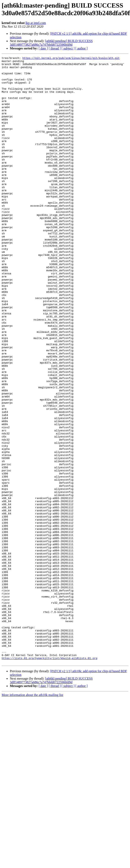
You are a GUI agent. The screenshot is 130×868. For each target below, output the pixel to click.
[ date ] (43, 48)
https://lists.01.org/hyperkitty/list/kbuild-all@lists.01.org (49, 779)
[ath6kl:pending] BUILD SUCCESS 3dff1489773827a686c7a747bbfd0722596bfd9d (51, 43)
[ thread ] (55, 48)
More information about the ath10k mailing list (32, 816)
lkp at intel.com (36, 23)
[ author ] (82, 48)
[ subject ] (68, 48)
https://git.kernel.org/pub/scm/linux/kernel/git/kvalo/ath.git (71, 58)
